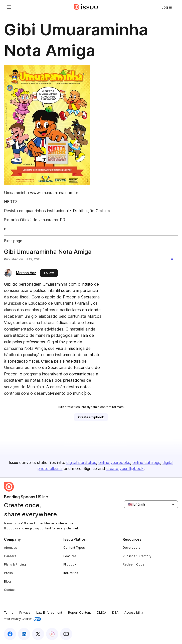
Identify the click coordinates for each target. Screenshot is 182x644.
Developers (132, 548)
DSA (115, 613)
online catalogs (146, 462)
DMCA (102, 613)
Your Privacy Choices (23, 619)
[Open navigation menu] (9, 7)
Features (70, 556)
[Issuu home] (86, 7)
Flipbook (70, 564)
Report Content (79, 613)
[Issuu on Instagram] (52, 634)
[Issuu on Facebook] (10, 634)
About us (11, 548)
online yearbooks (114, 462)
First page (13, 241)
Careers (10, 556)
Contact (10, 590)
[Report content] (173, 260)
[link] (167, 7)
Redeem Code (134, 564)
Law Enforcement (49, 613)
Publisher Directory (137, 556)
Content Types (74, 548)
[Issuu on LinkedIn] (24, 634)
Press (8, 573)
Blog (7, 581)
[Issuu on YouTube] (66, 634)
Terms (9, 613)
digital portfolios (81, 462)
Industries (71, 573)
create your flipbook (125, 468)
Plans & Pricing (15, 564)
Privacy (25, 613)
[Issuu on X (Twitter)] (38, 634)
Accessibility (134, 613)
